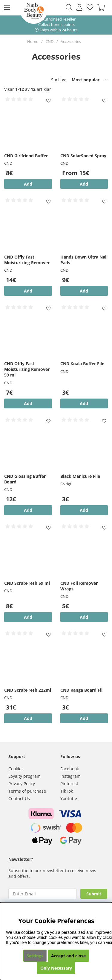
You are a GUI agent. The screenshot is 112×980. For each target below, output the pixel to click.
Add (84, 184)
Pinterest (69, 784)
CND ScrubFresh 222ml (28, 690)
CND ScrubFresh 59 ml (27, 583)
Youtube (69, 798)
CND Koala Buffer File (82, 364)
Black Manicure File (80, 476)
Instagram (70, 776)
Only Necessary (56, 968)
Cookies (16, 769)
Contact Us (19, 798)
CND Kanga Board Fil (81, 690)
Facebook (70, 769)
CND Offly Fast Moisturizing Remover (27, 260)
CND (49, 41)
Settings (35, 956)
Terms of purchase (27, 791)
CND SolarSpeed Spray (83, 156)
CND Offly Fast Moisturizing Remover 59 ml (27, 369)
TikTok (67, 791)
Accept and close (68, 956)
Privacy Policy (22, 784)
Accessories (71, 41)
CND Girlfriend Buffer (26, 156)
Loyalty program (24, 776)
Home (33, 41)
